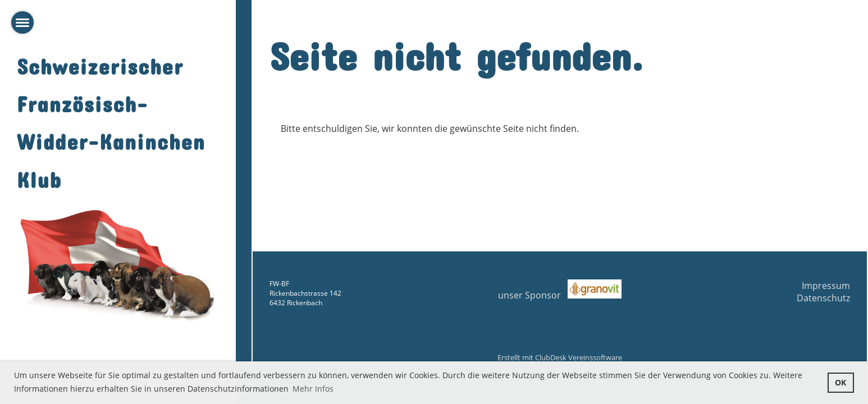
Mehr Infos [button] (313, 389)
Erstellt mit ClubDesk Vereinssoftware (560, 357)
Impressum (826, 286)
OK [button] (840, 382)
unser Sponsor (559, 295)
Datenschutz (823, 298)
